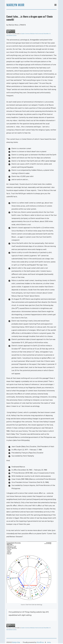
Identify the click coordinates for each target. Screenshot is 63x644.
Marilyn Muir (15, 5)
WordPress (40, 642)
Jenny (49, 642)
